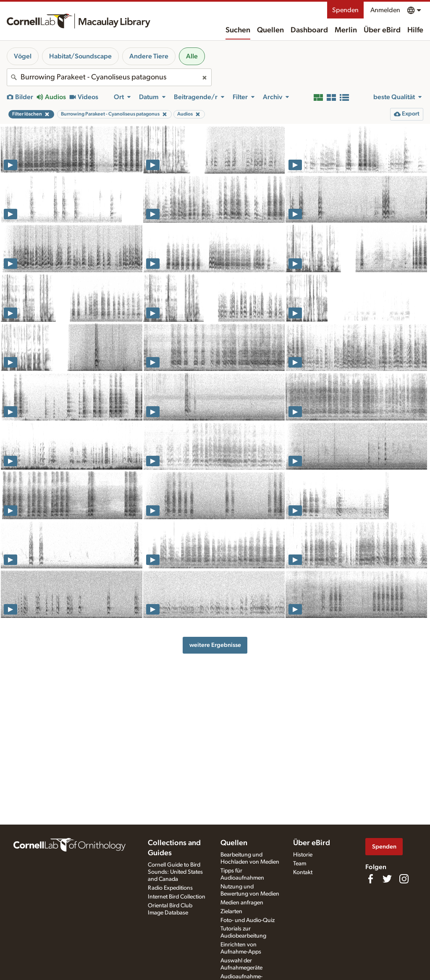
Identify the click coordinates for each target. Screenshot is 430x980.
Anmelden (385, 10)
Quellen (270, 30)
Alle (192, 56)
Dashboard (309, 30)
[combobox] (109, 77)
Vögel (23, 56)
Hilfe (415, 30)
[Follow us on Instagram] (404, 879)
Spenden (345, 10)
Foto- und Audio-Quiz (248, 920)
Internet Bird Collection (177, 897)
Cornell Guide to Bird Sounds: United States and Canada (175, 872)
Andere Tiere (149, 56)
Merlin (346, 30)
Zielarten (231, 912)
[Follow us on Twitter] (387, 879)
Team (300, 864)
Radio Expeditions (170, 888)
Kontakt (303, 872)
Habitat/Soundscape (80, 56)
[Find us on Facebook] (370, 879)
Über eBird (382, 30)
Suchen (238, 30)
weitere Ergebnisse (215, 645)
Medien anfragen (242, 903)
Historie (303, 855)
